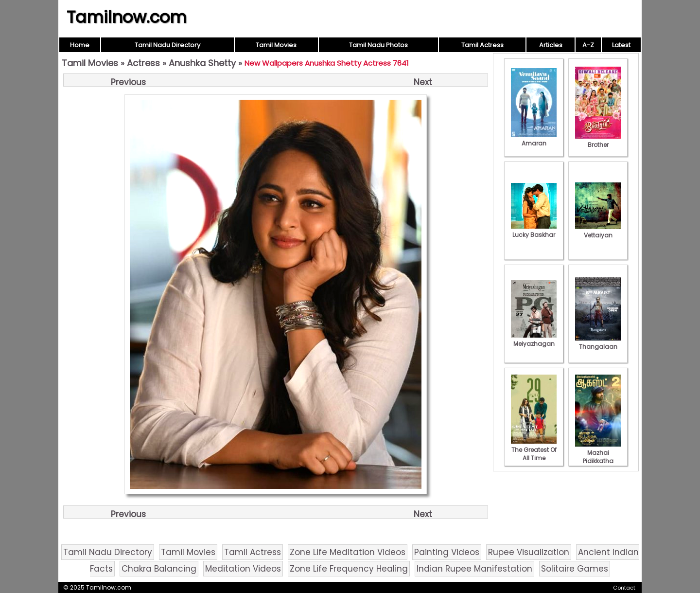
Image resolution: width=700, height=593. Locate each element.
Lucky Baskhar (534, 231)
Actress (143, 63)
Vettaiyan (598, 231)
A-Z (588, 45)
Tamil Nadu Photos (378, 45)
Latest (621, 45)
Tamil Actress (482, 45)
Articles (551, 45)
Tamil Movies (276, 45)
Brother (598, 141)
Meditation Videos (243, 569)
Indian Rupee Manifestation (474, 569)
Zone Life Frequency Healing (349, 569)
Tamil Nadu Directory (167, 45)
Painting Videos (447, 552)
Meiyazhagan (534, 340)
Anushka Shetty (202, 63)
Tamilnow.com (127, 17)
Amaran (534, 139)
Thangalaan (598, 342)
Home (80, 45)
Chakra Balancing (159, 569)
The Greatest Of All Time (534, 450)
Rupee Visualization (529, 552)
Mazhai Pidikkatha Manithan (598, 457)
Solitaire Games (575, 569)
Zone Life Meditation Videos (348, 552)
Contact (624, 588)
